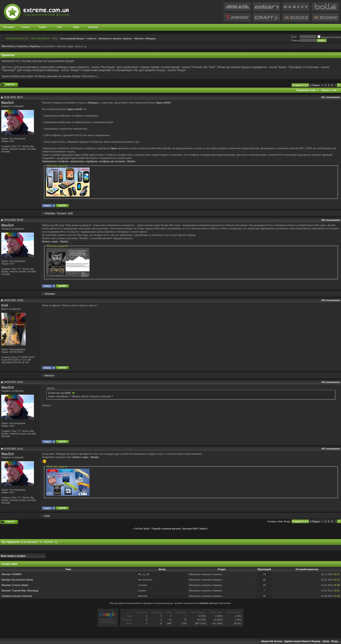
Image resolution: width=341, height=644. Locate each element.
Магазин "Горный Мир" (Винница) (20, 591)
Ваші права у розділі (13, 556)
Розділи (42, 27)
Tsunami (61, 213)
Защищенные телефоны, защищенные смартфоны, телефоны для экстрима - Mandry (89, 161)
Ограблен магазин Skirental (17, 596)
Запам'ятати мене (329, 37)
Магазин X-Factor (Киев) (15, 585)
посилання (333, 97)
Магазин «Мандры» (145, 38)
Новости (91, 38)
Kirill (70, 213)
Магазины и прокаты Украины (115, 38)
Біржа (76, 27)
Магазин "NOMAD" (12, 574)
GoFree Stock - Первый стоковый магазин (158, 529)
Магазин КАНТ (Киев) (195, 529)
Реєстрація (9, 27)
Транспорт (93, 27)
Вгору (287, 521)
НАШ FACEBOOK (40, 38)
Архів (326, 641)
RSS (55, 38)
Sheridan (50, 213)
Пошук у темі (329, 90)
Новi (280, 521)
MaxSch (8, 103)
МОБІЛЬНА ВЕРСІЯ (17, 38)
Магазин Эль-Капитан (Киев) (17, 580)
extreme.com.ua (208, 603)
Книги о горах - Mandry (55, 241)
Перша (315, 85)
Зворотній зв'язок (272, 641)
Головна (26, 27)
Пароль (295, 40)
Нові (59, 27)
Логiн (294, 37)
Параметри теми (306, 90)
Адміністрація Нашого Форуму (302, 641)
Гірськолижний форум (72, 38)
